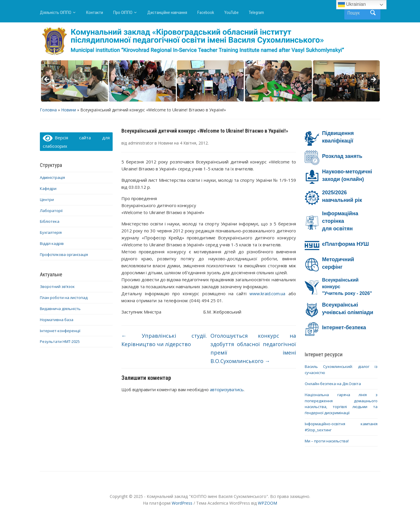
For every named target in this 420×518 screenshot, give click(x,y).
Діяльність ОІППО (56, 13)
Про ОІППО (123, 13)
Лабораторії (51, 211)
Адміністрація (52, 177)
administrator (141, 143)
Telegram (256, 13)
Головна (48, 110)
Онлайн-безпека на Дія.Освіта (333, 384)
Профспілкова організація (64, 254)
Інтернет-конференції (60, 331)
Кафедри (48, 188)
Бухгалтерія (51, 232)
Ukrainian (352, 5)
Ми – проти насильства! (327, 441)
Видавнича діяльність (60, 309)
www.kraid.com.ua (267, 293)
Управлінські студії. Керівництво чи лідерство (164, 340)
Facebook (206, 13)
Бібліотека (50, 221)
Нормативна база (57, 320)
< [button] (47, 80)
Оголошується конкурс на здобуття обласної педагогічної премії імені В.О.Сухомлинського (253, 348)
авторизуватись (227, 389)
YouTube (232, 13)
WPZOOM (267, 503)
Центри (47, 200)
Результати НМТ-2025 (60, 341)
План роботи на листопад (64, 298)
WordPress (182, 503)
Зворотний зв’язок (57, 286)
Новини (69, 110)
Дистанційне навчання (167, 13)
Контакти (95, 13)
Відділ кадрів (52, 243)
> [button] (373, 80)
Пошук (373, 13)
